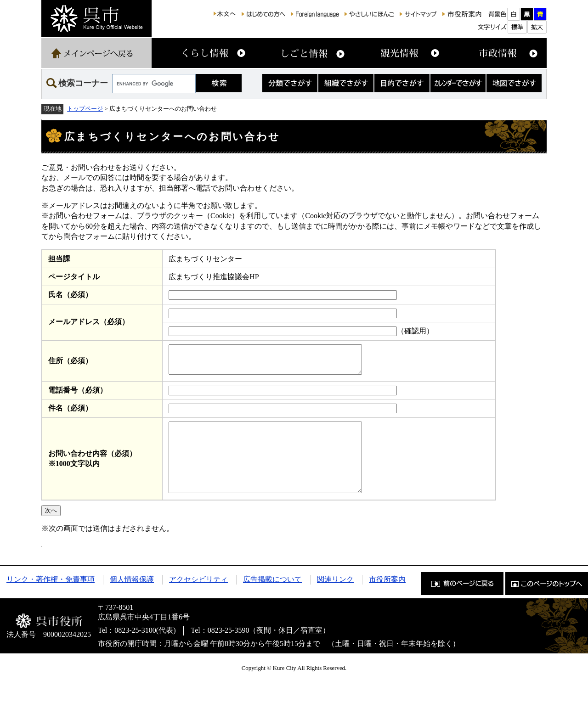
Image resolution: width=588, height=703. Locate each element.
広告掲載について (272, 599)
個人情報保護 (132, 599)
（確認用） (415, 331)
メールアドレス (89, 322)
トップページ (85, 109)
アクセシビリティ (198, 599)
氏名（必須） (70, 295)
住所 (70, 363)
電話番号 (78, 396)
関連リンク (335, 599)
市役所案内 (387, 599)
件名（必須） (70, 413)
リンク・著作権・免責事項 (51, 599)
